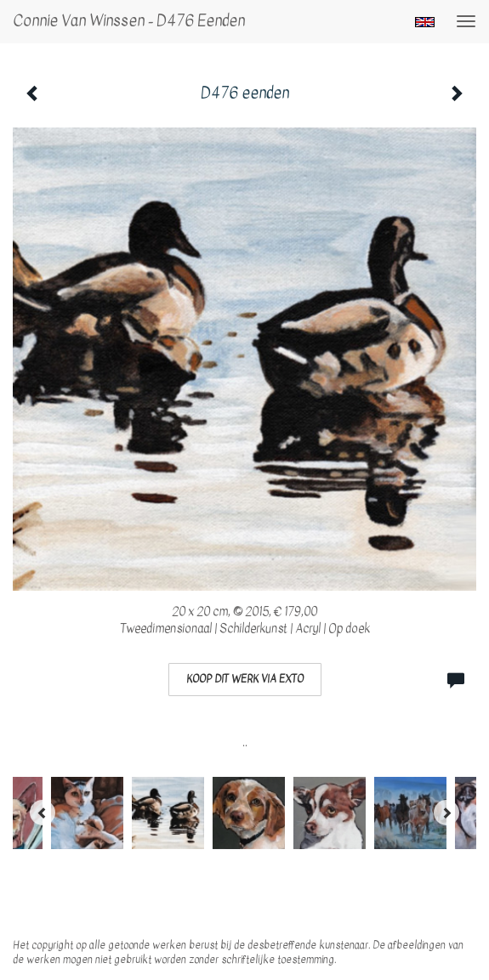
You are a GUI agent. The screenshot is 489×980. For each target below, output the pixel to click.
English (425, 22)
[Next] (446, 813)
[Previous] (43, 813)
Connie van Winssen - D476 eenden (129, 21)
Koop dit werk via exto (245, 679)
